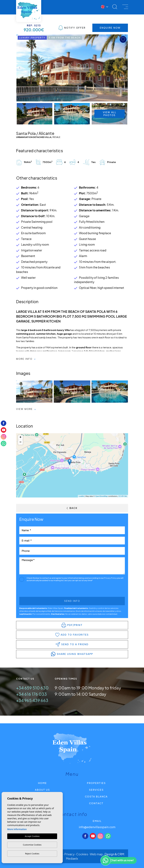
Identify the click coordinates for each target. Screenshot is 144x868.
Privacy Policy (111, 578)
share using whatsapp (72, 654)
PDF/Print (72, 625)
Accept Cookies (32, 836)
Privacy (69, 854)
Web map (96, 854)
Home (42, 783)
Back (72, 508)
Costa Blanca (96, 796)
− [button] (20, 442)
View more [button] (26, 409)
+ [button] (20, 438)
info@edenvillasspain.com (97, 827)
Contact (96, 803)
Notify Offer (72, 28)
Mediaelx (72, 858)
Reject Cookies (32, 854)
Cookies (82, 854)
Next (125, 68)
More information (17, 829)
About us (42, 790)
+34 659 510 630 (32, 688)
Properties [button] (96, 783)
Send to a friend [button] (72, 644)
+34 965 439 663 (32, 700)
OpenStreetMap (102, 496)
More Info (26, 359)
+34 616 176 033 (31, 694)
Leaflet (81, 496)
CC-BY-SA (123, 496)
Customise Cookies (32, 845)
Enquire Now (110, 28)
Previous (20, 68)
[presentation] (36, 590)
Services (96, 790)
